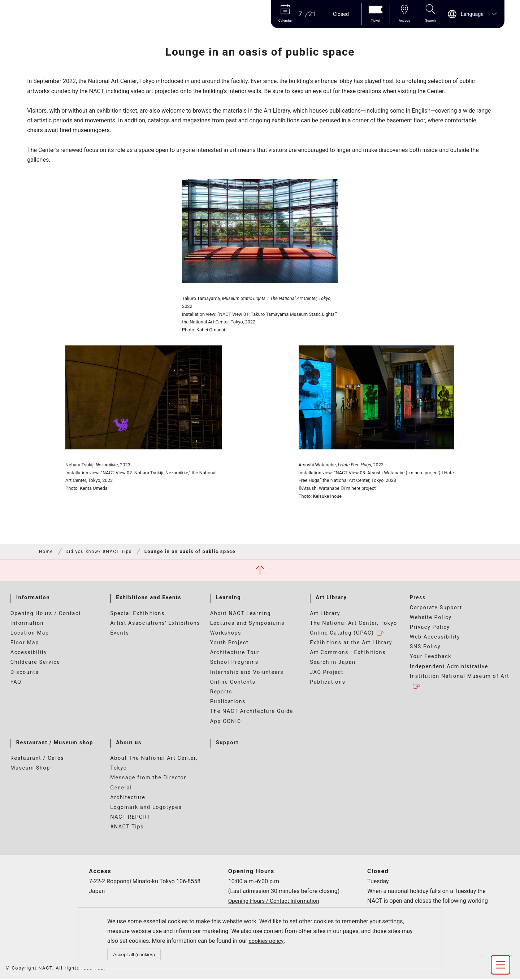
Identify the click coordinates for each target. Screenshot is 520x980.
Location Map (30, 634)
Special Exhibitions (137, 614)
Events (120, 634)
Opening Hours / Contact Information (46, 619)
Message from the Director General (148, 784)
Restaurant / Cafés (37, 759)
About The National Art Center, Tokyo (154, 764)
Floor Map (25, 644)
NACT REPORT (130, 818)
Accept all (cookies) (134, 954)
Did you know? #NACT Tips (101, 552)
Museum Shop (30, 769)
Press (418, 599)
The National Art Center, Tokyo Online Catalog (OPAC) (354, 629)
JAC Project (327, 673)
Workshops (226, 634)
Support (227, 743)
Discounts (25, 673)
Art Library (331, 599)
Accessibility (29, 654)
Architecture (128, 798)
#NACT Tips (127, 828)
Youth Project (229, 644)
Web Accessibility (435, 638)
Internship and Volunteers (247, 673)
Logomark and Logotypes (146, 808)
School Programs (234, 663)
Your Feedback (431, 657)
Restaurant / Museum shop (55, 743)
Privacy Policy (430, 628)
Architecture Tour (235, 654)
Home (46, 552)
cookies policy (267, 940)
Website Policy (431, 618)
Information (33, 599)
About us (129, 743)
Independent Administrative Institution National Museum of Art (460, 677)
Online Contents (233, 683)
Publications (228, 703)
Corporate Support (436, 608)
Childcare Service (35, 663)
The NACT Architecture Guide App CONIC (252, 717)
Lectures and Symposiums (247, 624)
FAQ (16, 683)
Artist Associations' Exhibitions (155, 624)
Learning (229, 599)
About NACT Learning (241, 614)
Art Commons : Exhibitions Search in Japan (348, 658)
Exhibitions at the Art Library (351, 644)
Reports (221, 693)
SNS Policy (425, 648)
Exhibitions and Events (149, 599)
